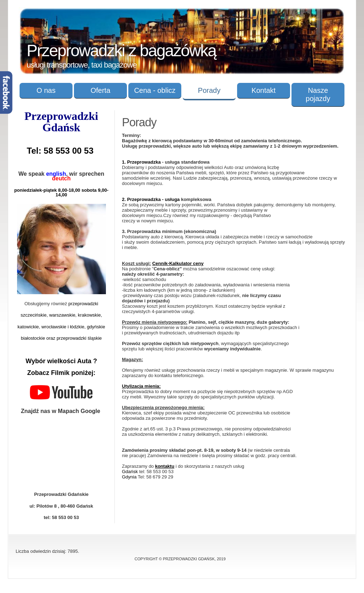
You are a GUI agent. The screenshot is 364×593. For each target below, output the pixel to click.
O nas (46, 90)
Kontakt (264, 90)
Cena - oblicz (155, 90)
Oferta (101, 90)
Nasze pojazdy (318, 94)
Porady (209, 90)
